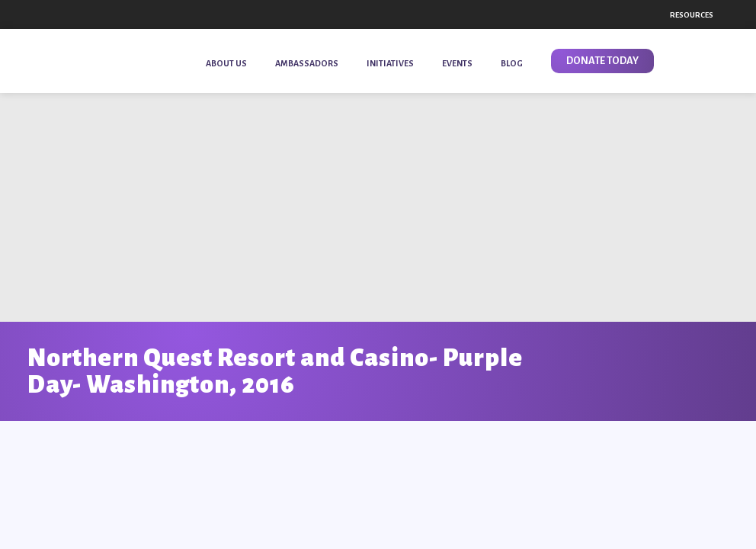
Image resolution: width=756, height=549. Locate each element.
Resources (692, 15)
